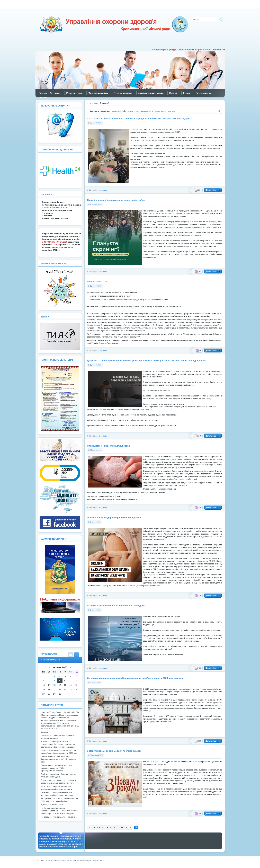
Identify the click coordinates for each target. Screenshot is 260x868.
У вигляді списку (71, 655)
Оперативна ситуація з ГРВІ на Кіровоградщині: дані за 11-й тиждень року (58, 759)
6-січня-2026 (95, 610)
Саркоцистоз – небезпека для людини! (109, 446)
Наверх (136, 827)
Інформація (102, 190)
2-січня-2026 (95, 683)
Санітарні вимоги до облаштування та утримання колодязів (58, 775)
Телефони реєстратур (164, 50)
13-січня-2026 (96, 365)
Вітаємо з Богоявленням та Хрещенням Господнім (116, 606)
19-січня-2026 (96, 286)
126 (122, 827)
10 (114, 827)
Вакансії (45, 732)
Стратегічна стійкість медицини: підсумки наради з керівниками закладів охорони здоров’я (140, 118)
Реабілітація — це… (98, 282)
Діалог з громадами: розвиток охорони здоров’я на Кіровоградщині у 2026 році (59, 752)
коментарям (160, 111)
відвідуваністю (146, 111)
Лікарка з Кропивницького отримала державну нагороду (57, 737)
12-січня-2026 (96, 450)
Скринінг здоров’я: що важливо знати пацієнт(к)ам (116, 200)
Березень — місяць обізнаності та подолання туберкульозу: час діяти (57, 794)
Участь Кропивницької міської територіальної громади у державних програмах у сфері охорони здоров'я (58, 744)
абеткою (171, 111)
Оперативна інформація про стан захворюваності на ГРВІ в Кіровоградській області (56, 768)
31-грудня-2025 (97, 755)
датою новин (118, 111)
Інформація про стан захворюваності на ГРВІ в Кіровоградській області (59, 800)
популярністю (132, 111)
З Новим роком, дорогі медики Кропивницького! (115, 751)
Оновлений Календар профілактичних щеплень (114, 518)
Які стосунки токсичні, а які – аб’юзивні (59, 817)
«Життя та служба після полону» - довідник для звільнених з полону (57, 788)
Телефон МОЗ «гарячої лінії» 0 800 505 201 (202, 50)
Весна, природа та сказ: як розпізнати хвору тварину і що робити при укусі (58, 782)
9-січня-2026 (95, 522)
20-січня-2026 (96, 123)
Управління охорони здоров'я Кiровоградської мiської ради (114, 24)
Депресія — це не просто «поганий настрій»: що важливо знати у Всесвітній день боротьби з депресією (147, 361)
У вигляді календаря (77, 655)
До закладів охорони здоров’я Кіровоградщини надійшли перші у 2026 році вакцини (135, 678)
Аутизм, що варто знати (52, 805)
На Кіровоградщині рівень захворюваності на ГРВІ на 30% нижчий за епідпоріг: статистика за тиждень (59, 811)
